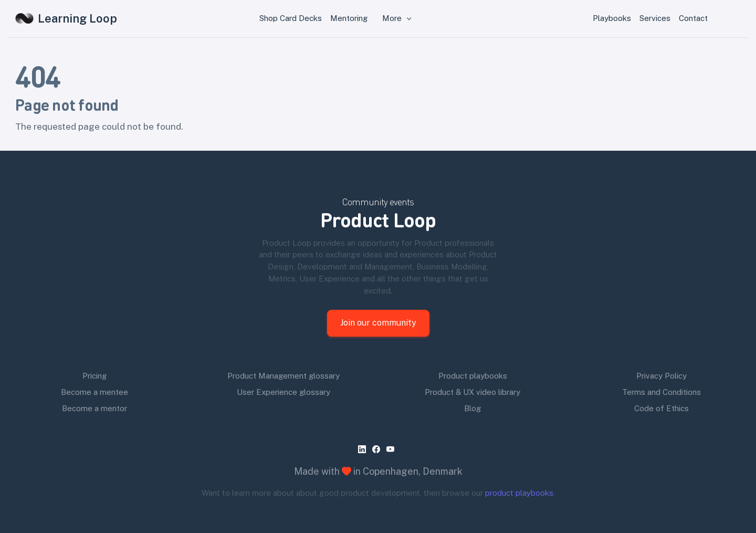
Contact (693, 18)
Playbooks (612, 18)
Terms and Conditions (661, 392)
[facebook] (378, 449)
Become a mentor (94, 408)
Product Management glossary (283, 376)
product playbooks (519, 493)
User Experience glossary (283, 392)
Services (655, 18)
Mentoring (349, 18)
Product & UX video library (472, 392)
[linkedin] (364, 449)
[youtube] (392, 449)
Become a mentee (94, 392)
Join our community (378, 323)
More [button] (393, 18)
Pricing (94, 376)
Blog (472, 408)
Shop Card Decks (291, 18)
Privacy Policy (661, 376)
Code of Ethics (661, 408)
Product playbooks (473, 376)
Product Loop (378, 219)
